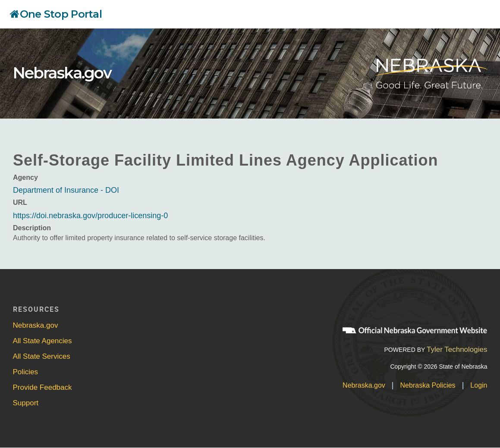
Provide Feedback (42, 387)
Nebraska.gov (62, 73)
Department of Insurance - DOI (66, 190)
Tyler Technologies (457, 349)
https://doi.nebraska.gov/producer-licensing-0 (90, 216)
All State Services (42, 356)
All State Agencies (42, 341)
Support (26, 403)
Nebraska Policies (428, 385)
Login (479, 385)
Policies (26, 372)
